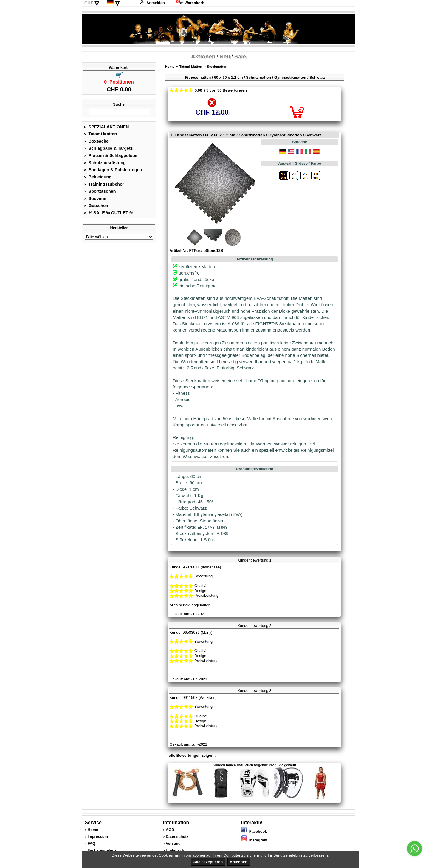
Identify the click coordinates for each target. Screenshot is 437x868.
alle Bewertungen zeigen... (193, 755)
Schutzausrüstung (105, 163)
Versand (173, 843)
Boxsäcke (96, 141)
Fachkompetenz (102, 850)
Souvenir (95, 198)
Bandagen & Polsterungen (113, 170)
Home (170, 67)
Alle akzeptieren (208, 862)
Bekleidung (98, 177)
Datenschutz (177, 837)
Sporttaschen (100, 191)
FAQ (92, 843)
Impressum (98, 837)
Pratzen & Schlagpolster (111, 155)
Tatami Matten (100, 134)
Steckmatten (217, 67)
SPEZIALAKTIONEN (106, 127)
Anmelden (152, 3)
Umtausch (175, 850)
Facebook (254, 831)
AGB (170, 830)
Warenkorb (190, 3)
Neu (225, 57)
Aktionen (203, 57)
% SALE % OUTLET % (109, 213)
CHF (89, 3)
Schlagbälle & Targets (108, 148)
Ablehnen (239, 862)
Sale (240, 57)
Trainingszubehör (104, 184)
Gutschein (97, 206)
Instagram (254, 840)
